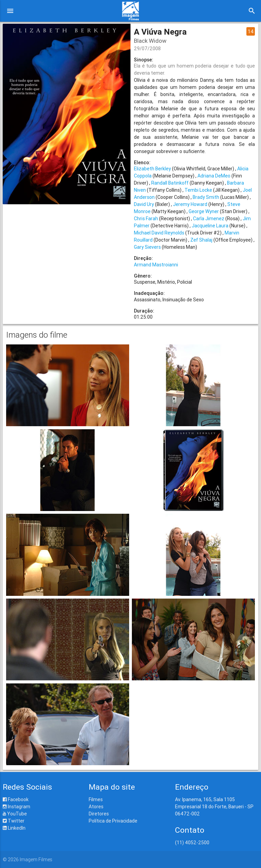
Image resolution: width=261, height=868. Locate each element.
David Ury (144, 204)
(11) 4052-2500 (192, 843)
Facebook (16, 799)
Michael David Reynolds (159, 233)
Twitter (14, 821)
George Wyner (204, 211)
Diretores (99, 814)
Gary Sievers (147, 247)
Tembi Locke (198, 190)
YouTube (15, 814)
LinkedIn (14, 828)
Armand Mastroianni (156, 265)
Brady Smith (206, 197)
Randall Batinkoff (170, 183)
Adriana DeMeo (214, 176)
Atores (96, 807)
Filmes (96, 799)
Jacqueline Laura (210, 226)
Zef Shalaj (201, 240)
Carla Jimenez (209, 219)
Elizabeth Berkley (152, 169)
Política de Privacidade (113, 821)
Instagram (16, 807)
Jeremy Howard (190, 204)
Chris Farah (146, 219)
